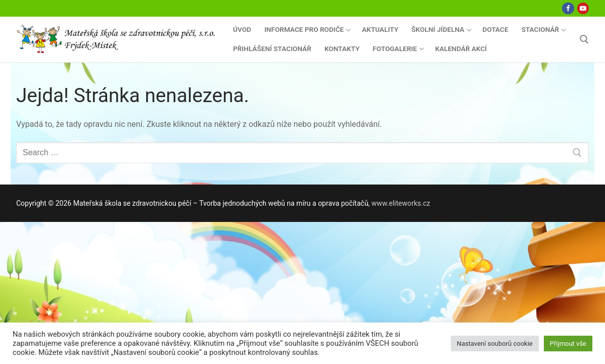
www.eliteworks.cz (401, 203)
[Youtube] (583, 8)
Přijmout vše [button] (568, 344)
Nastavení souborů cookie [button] (495, 344)
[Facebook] (568, 8)
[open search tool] (584, 39)
